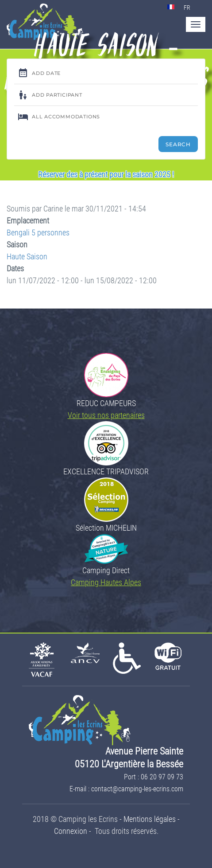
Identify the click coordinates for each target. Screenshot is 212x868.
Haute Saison (27, 256)
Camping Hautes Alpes (106, 582)
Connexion (71, 831)
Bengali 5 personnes (38, 233)
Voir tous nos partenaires (106, 415)
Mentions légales (150, 819)
